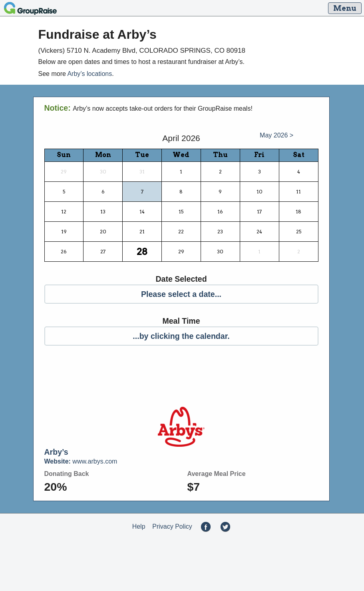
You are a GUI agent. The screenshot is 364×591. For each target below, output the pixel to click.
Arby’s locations (90, 74)
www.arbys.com (81, 461)
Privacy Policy (172, 526)
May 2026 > (276, 135)
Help (139, 526)
